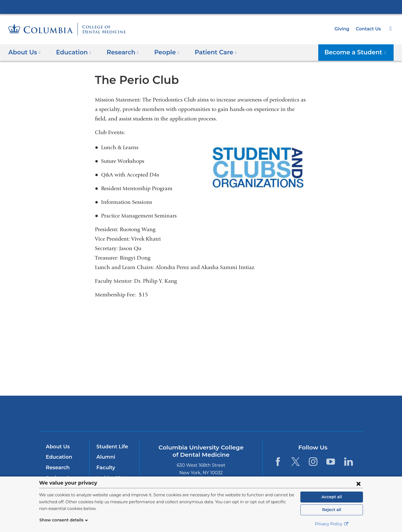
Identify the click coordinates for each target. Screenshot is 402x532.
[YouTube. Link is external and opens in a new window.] (331, 462)
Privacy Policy (332, 524)
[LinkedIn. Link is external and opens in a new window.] (349, 462)
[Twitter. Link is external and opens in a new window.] (295, 462)
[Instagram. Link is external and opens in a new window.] (313, 462)
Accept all (332, 497)
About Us (57, 447)
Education (58, 457)
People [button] (161, 52)
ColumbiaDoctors (282, 413)
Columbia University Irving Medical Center (201, 7)
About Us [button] (24, 52)
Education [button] (71, 52)
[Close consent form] (358, 483)
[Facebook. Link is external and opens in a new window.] (278, 462)
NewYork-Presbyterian (201, 417)
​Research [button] (119, 52)
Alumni (105, 457)
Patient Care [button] (207, 52)
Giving (344, 29)
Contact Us (369, 29)
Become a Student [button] (359, 52)
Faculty (105, 468)
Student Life (111, 447)
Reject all (332, 510)
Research (57, 468)
